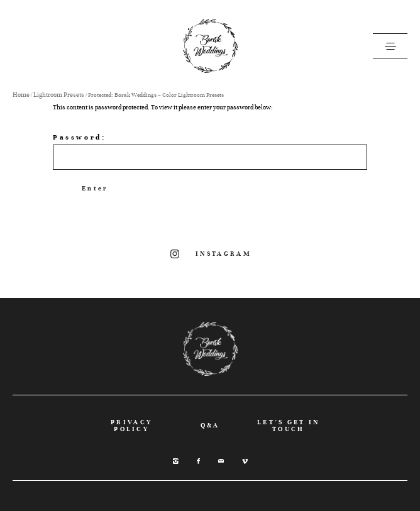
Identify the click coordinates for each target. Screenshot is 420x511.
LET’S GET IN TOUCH (289, 426)
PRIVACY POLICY (131, 426)
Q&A (210, 425)
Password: (210, 151)
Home (21, 95)
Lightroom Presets (59, 95)
